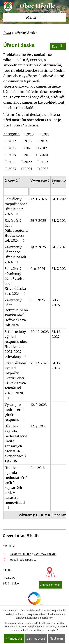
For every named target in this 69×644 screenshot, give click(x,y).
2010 (30, 134)
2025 (28, 169)
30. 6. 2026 (56, 303)
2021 (12, 162)
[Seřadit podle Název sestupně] (20, 180)
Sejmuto (60, 180)
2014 (44, 141)
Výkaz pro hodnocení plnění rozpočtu (15, 412)
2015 (12, 148)
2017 (43, 148)
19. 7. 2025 (38, 247)
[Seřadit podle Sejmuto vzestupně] (54, 184)
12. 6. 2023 (39, 405)
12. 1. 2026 (39, 199)
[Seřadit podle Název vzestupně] (20, 179)
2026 (45, 169)
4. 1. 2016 (38, 468)
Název (11, 180)
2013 (28, 141)
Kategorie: (12, 134)
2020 (44, 155)
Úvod (7, 33)
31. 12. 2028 (56, 366)
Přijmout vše (14, 638)
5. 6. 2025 (38, 300)
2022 (28, 162)
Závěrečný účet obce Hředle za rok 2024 (15, 255)
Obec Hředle (38, 6)
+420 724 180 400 (45, 554)
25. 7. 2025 (38, 221)
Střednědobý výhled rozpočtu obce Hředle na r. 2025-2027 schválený (16, 344)
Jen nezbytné (36, 638)
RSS (58, 46)
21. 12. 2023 (39, 363)
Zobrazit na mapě (50, 585)
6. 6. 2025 (38, 269)
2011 (45, 134)
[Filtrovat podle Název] (16, 192)
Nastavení (56, 638)
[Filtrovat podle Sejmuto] (60, 192)
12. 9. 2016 (38, 426)
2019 (28, 155)
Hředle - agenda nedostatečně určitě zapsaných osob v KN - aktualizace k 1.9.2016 (16, 444)
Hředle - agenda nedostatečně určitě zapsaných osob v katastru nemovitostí (16, 487)
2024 (12, 169)
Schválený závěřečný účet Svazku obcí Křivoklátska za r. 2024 (16, 281)
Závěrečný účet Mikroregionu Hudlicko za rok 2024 (16, 230)
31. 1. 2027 (60, 199)
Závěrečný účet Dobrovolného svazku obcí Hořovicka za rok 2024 (16, 313)
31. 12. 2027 (56, 334)
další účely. (47, 618)
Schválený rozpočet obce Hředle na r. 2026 (16, 206)
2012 (12, 141)
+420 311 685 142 (21, 554)
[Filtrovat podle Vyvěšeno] (40, 192)
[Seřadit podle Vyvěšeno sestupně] (32, 185)
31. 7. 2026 (60, 221)
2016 (28, 148)
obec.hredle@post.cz (23, 559)
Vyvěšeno (40, 180)
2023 (44, 162)
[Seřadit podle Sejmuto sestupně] (54, 185)
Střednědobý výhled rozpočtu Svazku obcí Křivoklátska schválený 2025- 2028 (15, 380)
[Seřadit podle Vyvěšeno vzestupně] (32, 184)
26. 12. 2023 (40, 332)
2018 (12, 155)
